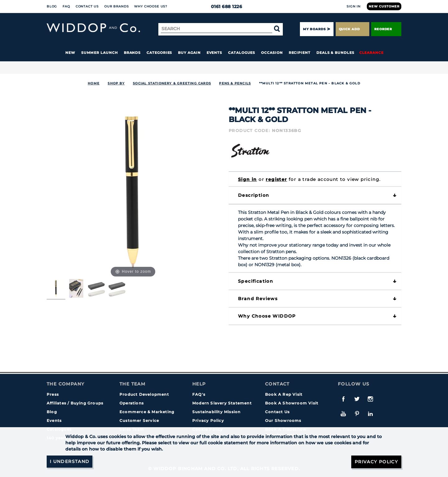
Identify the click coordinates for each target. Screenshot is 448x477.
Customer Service (139, 420)
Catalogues (242, 53)
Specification (256, 281)
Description (254, 195)
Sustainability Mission (216, 412)
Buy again (189, 53)
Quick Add (352, 29)
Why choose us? (151, 6)
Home (94, 83)
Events (215, 53)
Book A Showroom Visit (292, 403)
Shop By (116, 83)
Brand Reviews (258, 299)
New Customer (384, 6)
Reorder (386, 29)
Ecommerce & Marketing (147, 412)
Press (53, 394)
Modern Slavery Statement (222, 403)
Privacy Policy (208, 420)
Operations (132, 403)
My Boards (314, 29)
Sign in (247, 179)
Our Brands (116, 6)
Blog (52, 6)
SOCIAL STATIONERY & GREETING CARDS (172, 83)
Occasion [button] (272, 53)
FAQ (66, 6)
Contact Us (87, 6)
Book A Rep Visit (284, 394)
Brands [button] (132, 53)
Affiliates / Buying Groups (75, 403)
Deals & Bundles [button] (335, 53)
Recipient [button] (300, 53)
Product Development (144, 394)
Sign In (354, 6)
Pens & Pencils (235, 83)
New (70, 53)
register (276, 179)
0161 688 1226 (224, 7)
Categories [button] (159, 53)
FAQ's (199, 394)
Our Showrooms (283, 420)
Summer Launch (100, 53)
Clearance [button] (371, 53)
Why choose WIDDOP (267, 316)
